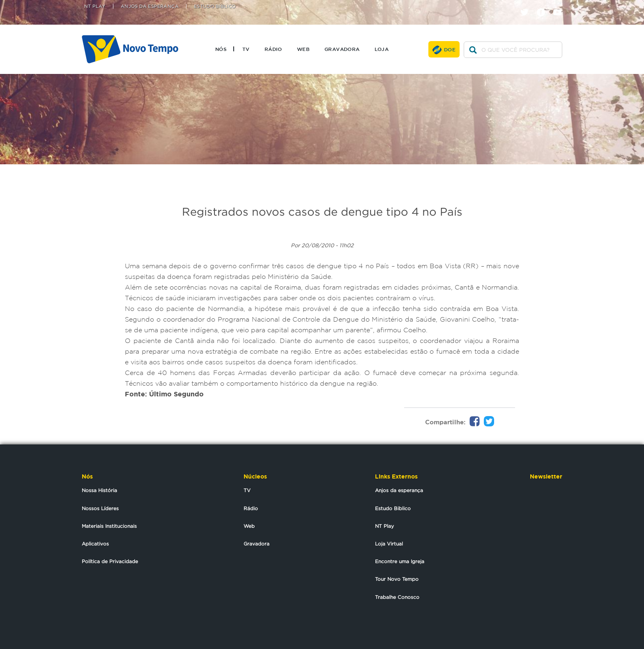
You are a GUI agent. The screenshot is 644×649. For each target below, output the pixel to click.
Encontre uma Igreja (400, 561)
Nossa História (99, 490)
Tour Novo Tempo (397, 579)
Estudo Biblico (393, 508)
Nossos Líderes (100, 508)
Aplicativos (95, 544)
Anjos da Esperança (150, 6)
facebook (544, 5)
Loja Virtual (389, 544)
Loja (382, 49)
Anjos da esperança (399, 490)
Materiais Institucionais (109, 526)
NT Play (95, 6)
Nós (221, 49)
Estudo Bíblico (215, 6)
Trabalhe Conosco (397, 597)
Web (303, 49)
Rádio (273, 49)
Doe (450, 49)
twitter (528, 5)
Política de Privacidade (110, 561)
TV (246, 49)
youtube (560, 5)
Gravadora (342, 49)
